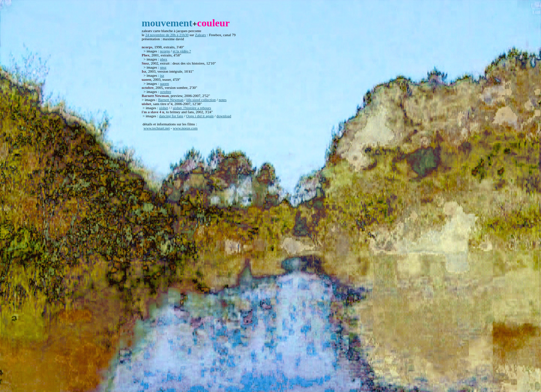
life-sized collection (201, 100)
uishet (163, 108)
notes (223, 100)
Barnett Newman (171, 100)
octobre (166, 92)
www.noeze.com (185, 128)
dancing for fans (171, 116)
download (224, 116)
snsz (163, 67)
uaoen (164, 83)
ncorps (165, 51)
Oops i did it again (200, 116)
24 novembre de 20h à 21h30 (167, 35)
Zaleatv (201, 35)
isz (162, 75)
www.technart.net (157, 128)
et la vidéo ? (182, 51)
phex (163, 59)
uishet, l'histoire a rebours (192, 108)
